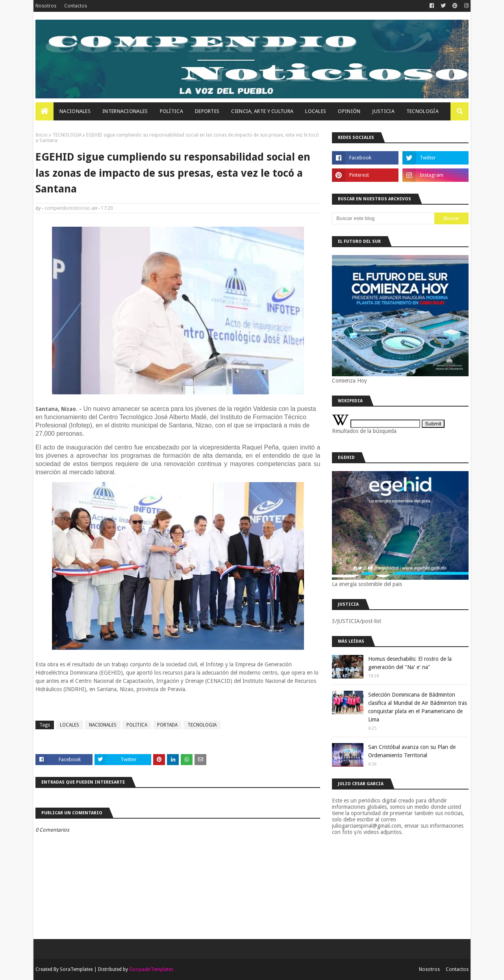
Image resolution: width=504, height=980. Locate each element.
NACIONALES (103, 725)
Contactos (76, 6)
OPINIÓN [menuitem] (349, 111)
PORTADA (167, 725)
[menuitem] (44, 111)
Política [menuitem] (171, 111)
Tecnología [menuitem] (422, 111)
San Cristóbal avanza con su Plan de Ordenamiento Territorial (412, 751)
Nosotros (46, 6)
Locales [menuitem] (316, 111)
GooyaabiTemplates (151, 969)
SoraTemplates (76, 969)
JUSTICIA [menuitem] (383, 111)
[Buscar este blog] (383, 218)
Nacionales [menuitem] (75, 111)
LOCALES (69, 725)
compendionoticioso (67, 208)
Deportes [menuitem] (207, 111)
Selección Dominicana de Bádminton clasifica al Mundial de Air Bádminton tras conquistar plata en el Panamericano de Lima (418, 707)
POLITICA (137, 725)
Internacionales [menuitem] (125, 111)
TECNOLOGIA (67, 135)
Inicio (42, 135)
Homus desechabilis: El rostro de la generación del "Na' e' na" (410, 663)
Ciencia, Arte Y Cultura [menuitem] (262, 111)
